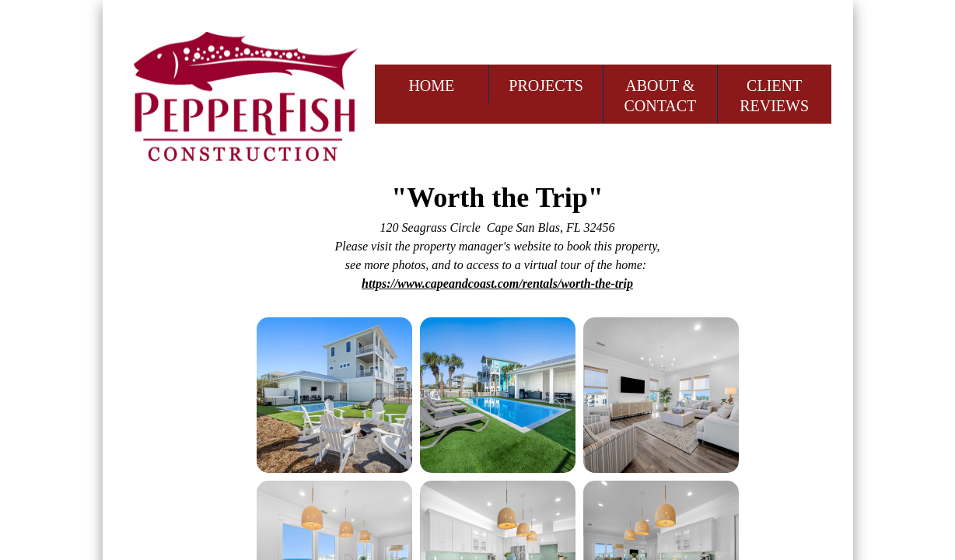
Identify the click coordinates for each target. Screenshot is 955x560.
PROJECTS (546, 86)
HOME (431, 86)
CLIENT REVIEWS (774, 96)
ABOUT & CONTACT (660, 96)
